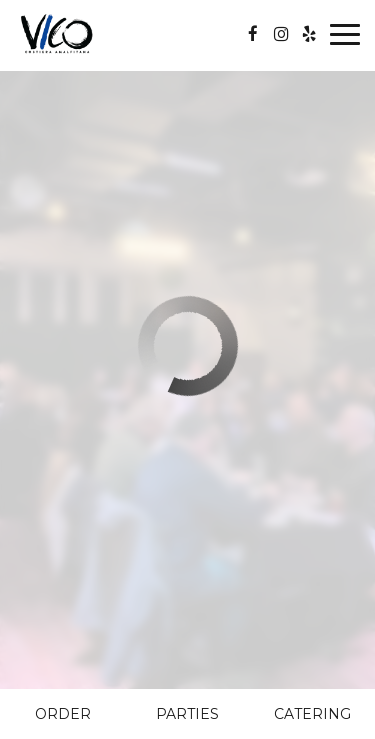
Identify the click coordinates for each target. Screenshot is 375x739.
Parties (187, 714)
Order (63, 714)
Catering (312, 714)
